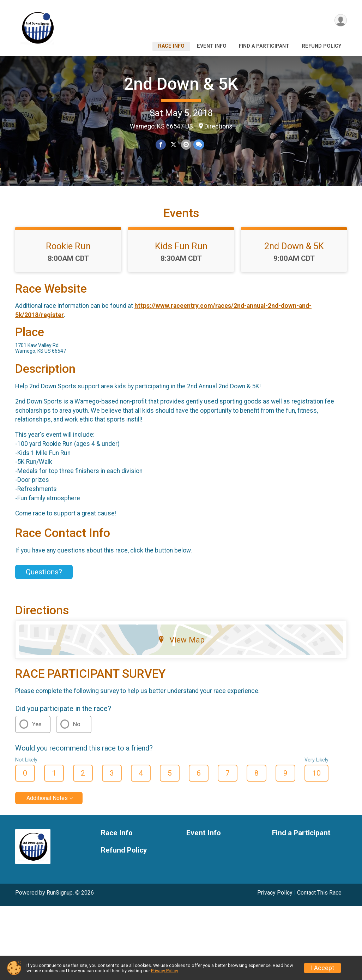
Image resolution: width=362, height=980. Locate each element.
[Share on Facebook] (161, 145)
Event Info (212, 46)
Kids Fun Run (181, 250)
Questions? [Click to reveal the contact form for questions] (44, 576)
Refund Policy (321, 46)
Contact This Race (319, 897)
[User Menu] (340, 21)
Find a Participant (264, 46)
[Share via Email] (186, 145)
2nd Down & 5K (181, 84)
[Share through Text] (198, 145)
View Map (181, 644)
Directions (218, 126)
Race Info (171, 46)
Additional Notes (47, 803)
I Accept (322, 968)
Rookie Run (68, 250)
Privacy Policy (275, 897)
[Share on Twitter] (173, 145)
